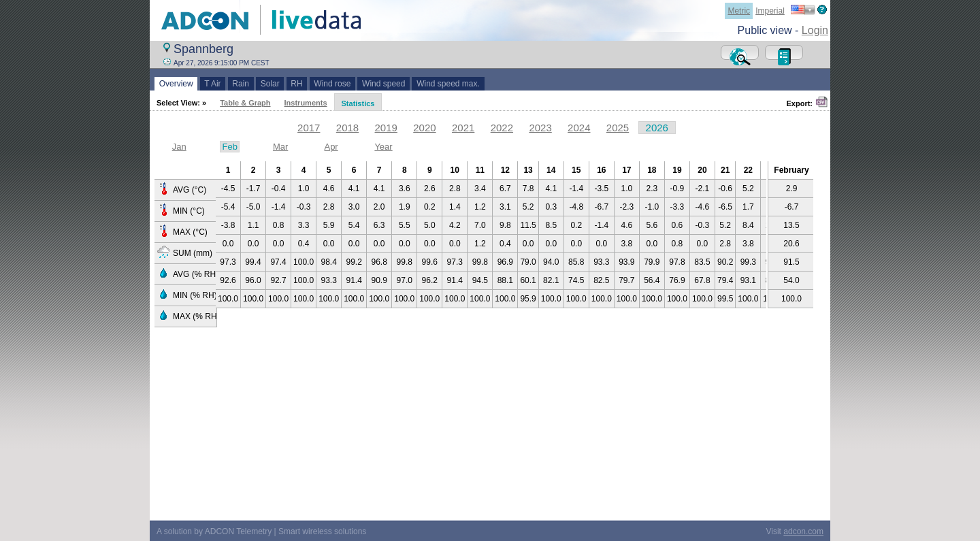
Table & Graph (245, 103)
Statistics (358, 103)
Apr (331, 147)
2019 (386, 128)
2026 (657, 128)
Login (815, 30)
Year (383, 147)
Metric (739, 11)
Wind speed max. (448, 84)
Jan (179, 147)
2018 (347, 128)
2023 (540, 128)
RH (297, 84)
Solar (270, 84)
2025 (618, 128)
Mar (280, 147)
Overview (176, 84)
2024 (579, 128)
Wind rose (332, 84)
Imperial (770, 11)
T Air (213, 84)
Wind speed (383, 84)
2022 (502, 128)
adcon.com (803, 531)
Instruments (306, 103)
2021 (463, 128)
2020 (424, 128)
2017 (309, 128)
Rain (241, 84)
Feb (229, 147)
